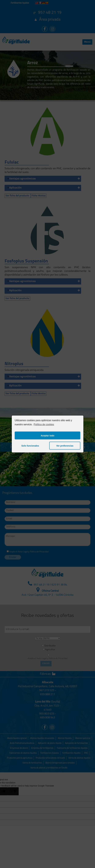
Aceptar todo (48, 435)
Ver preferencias (65, 446)
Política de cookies (44, 424)
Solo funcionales (30, 446)
